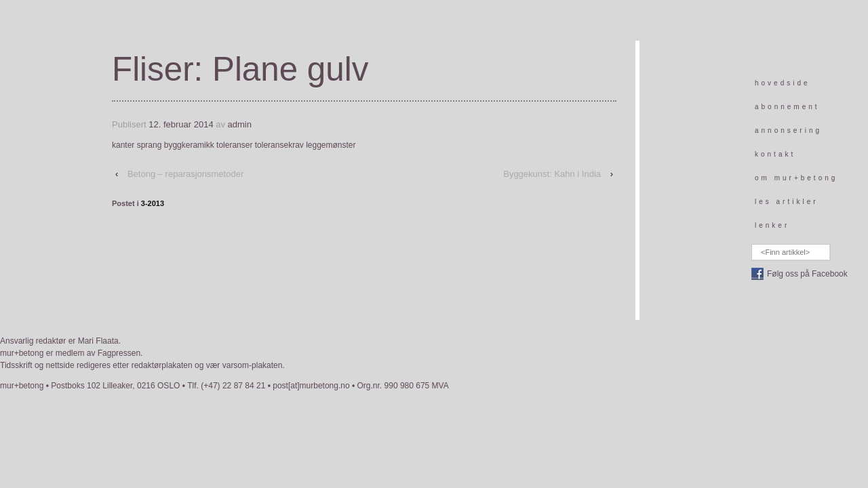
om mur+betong (796, 178)
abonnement (787, 107)
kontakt (775, 154)
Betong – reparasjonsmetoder (185, 174)
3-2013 (153, 203)
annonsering (788, 130)
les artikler (787, 202)
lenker (772, 225)
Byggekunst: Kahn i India (552, 174)
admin (240, 124)
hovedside (783, 83)
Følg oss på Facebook (807, 274)
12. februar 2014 (181, 124)
